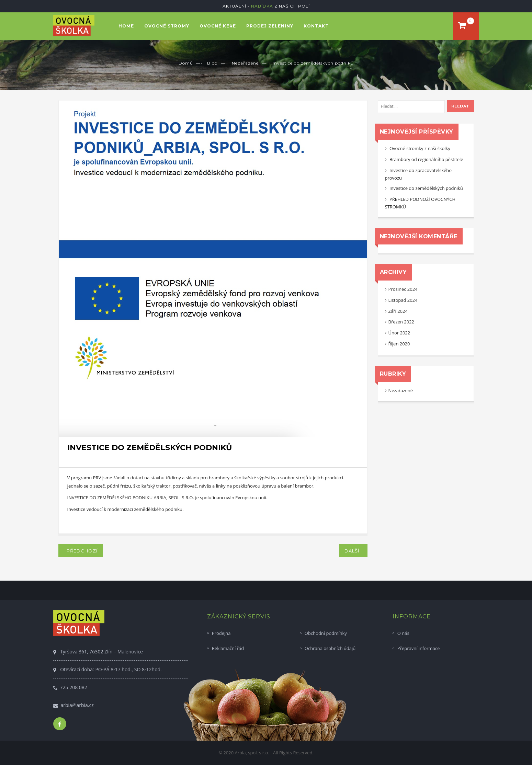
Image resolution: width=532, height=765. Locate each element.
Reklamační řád (228, 648)
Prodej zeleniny (270, 26)
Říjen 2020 (399, 344)
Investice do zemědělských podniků (426, 188)
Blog (212, 63)
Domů (186, 63)
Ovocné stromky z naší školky (420, 148)
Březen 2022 (401, 322)
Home (126, 26)
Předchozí (81, 551)
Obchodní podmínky (326, 633)
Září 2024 (398, 311)
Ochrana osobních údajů (330, 648)
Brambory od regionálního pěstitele (426, 159)
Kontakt (316, 26)
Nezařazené (245, 63)
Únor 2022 (399, 333)
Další (353, 551)
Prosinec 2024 (403, 289)
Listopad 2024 (403, 300)
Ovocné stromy (167, 26)
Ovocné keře (218, 26)
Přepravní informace (419, 648)
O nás (403, 633)
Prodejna (221, 633)
